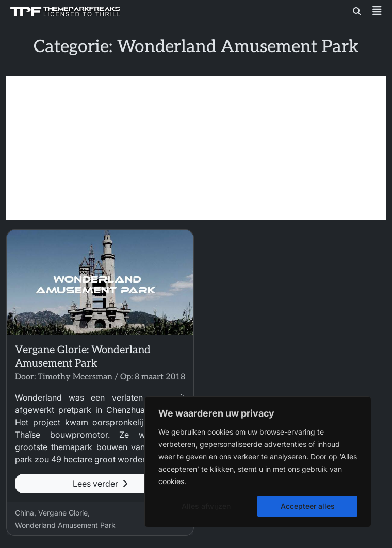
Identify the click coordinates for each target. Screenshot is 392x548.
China (25, 513)
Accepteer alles (308, 506)
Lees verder (100, 484)
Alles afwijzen (206, 506)
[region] (258, 462)
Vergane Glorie (63, 513)
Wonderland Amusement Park (65, 525)
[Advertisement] (196, 148)
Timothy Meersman (75, 377)
